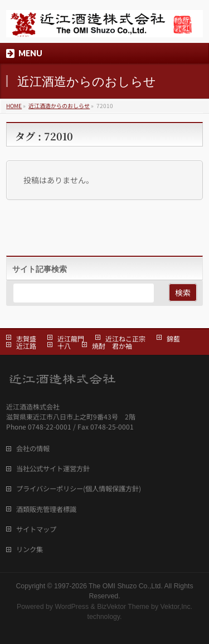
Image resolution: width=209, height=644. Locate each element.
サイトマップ (36, 529)
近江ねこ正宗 (125, 338)
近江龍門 (71, 338)
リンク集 (30, 549)
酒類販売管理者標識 (46, 509)
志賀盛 (26, 338)
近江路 (26, 346)
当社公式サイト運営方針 (53, 469)
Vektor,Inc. (177, 607)
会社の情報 (33, 448)
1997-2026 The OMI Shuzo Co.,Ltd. (108, 586)
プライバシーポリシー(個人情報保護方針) (79, 489)
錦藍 (173, 338)
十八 (64, 346)
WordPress (72, 607)
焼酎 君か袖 (112, 346)
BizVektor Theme (123, 607)
